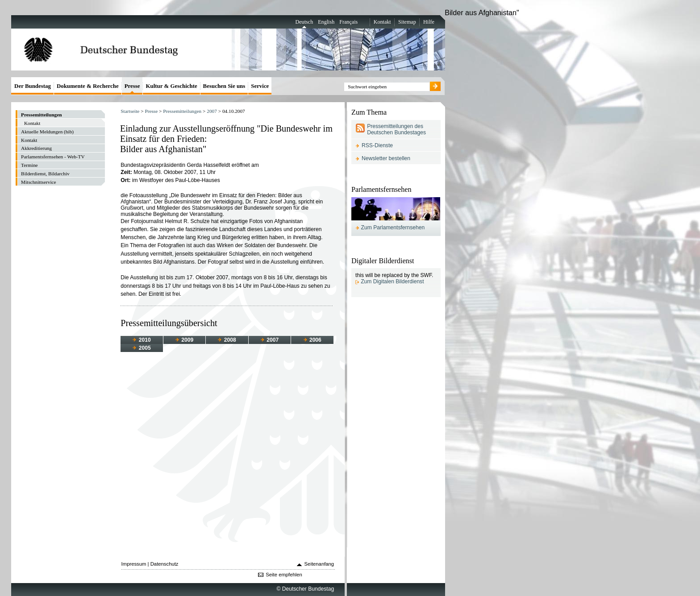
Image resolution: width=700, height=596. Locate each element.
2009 (184, 340)
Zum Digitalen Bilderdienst (392, 281)
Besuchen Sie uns (224, 86)
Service (260, 86)
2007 (212, 111)
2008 (227, 340)
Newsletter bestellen (386, 158)
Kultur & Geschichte (171, 86)
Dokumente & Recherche (88, 86)
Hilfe (429, 22)
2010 (142, 340)
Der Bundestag (33, 86)
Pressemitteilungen (182, 111)
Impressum (134, 564)
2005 (142, 348)
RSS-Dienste (377, 145)
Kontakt (382, 22)
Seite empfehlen (284, 575)
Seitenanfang (319, 564)
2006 (312, 340)
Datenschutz (165, 564)
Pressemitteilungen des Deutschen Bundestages (396, 129)
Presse (151, 111)
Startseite (130, 111)
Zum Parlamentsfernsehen (393, 228)
